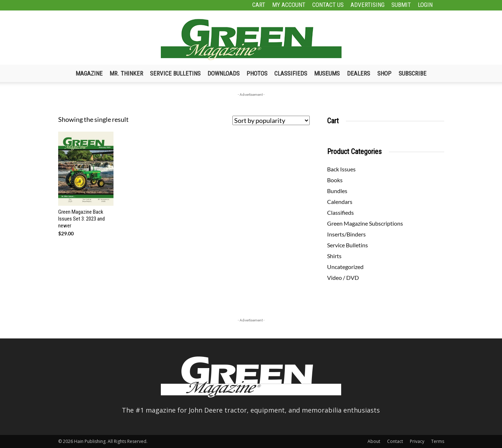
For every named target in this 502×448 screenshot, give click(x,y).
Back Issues (341, 169)
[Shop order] (271, 120)
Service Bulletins (175, 73)
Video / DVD (343, 278)
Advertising (368, 5)
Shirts (334, 256)
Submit (401, 5)
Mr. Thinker (126, 73)
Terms (438, 441)
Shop (384, 73)
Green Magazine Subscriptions (365, 223)
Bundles (337, 191)
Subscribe (413, 73)
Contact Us (328, 5)
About (374, 441)
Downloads (224, 73)
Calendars (340, 202)
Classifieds (291, 73)
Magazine (89, 73)
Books (335, 180)
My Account (289, 5)
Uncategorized (345, 267)
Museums (327, 73)
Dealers (359, 73)
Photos (257, 73)
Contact (395, 441)
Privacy (417, 441)
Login (425, 5)
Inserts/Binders (346, 234)
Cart (259, 5)
